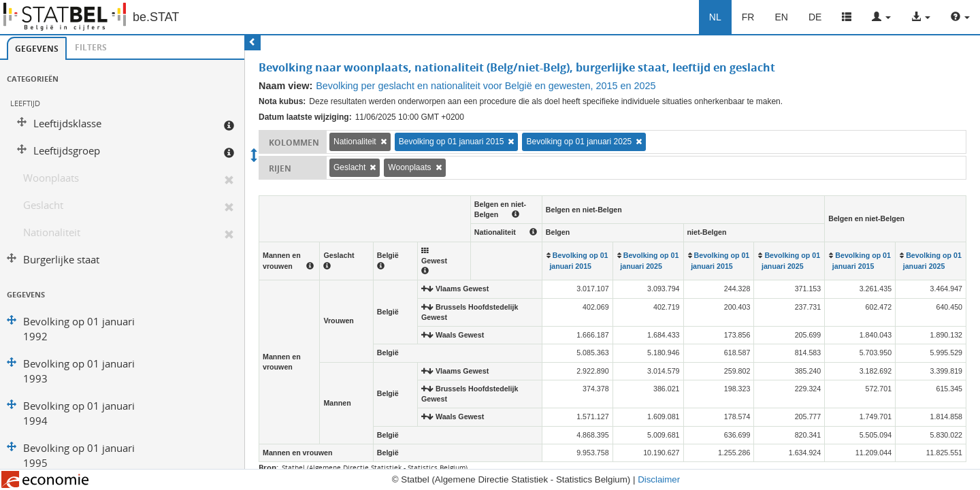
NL (715, 17)
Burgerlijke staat (61, 260)
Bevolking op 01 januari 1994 (79, 413)
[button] (881, 17)
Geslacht (43, 205)
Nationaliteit (52, 232)
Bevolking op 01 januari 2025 (579, 142)
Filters (91, 47)
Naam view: (285, 86)
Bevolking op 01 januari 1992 (79, 329)
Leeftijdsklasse (67, 124)
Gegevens (37, 49)
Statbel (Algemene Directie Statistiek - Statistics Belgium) (375, 468)
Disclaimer (659, 479)
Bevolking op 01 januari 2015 (452, 142)
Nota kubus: (282, 101)
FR (748, 17)
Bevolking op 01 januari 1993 (79, 371)
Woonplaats (51, 178)
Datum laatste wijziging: (305, 117)
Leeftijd (25, 103)
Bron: (268, 467)
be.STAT (156, 17)
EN (781, 17)
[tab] (37, 48)
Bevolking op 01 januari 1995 (79, 456)
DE (815, 17)
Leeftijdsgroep (67, 151)
